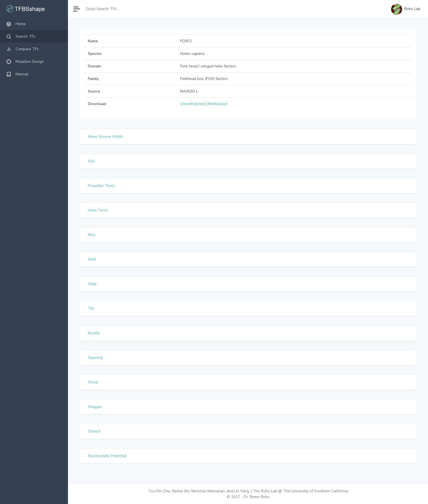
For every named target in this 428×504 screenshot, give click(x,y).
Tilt (91, 308)
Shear (93, 382)
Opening (96, 358)
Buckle (94, 333)
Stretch (95, 431)
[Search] (107, 9)
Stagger (95, 407)
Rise (92, 235)
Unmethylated (192, 104)
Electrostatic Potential (107, 456)
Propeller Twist (102, 186)
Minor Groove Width (106, 137)
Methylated (218, 104)
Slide (93, 284)
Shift (92, 259)
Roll (92, 161)
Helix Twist (98, 210)
